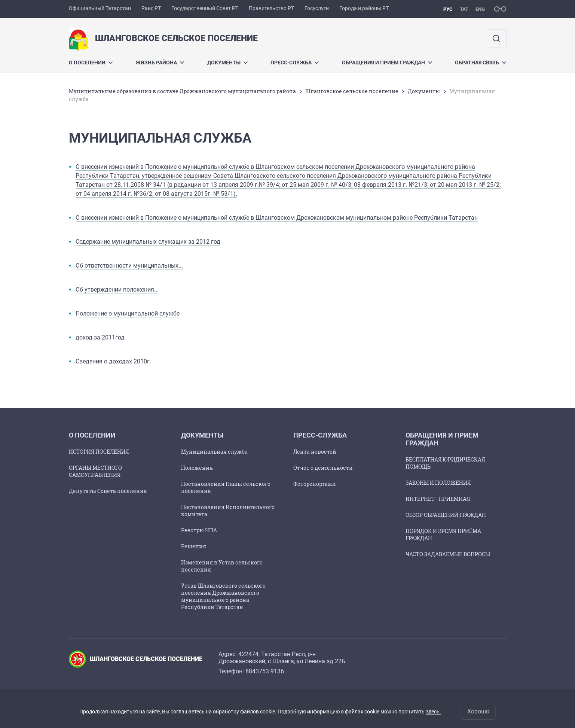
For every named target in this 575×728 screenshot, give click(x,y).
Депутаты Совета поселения (108, 491)
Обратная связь (481, 63)
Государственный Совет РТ (205, 8)
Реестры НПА (199, 530)
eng (480, 9)
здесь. (433, 712)
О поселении (91, 63)
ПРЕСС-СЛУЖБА (295, 63)
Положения (197, 468)
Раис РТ (151, 8)
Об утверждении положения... (117, 290)
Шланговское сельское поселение (352, 91)
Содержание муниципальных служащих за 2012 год (148, 242)
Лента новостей (315, 452)
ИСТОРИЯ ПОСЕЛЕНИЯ (99, 452)
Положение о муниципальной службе (128, 313)
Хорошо (478, 711)
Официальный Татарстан (100, 8)
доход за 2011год (100, 337)
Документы (227, 63)
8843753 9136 (265, 671)
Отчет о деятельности (323, 468)
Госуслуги (317, 8)
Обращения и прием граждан (387, 63)
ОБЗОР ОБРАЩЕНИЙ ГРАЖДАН (446, 515)
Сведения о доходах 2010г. (113, 361)
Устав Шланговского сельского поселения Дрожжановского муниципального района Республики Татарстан (223, 596)
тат (464, 9)
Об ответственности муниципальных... (129, 266)
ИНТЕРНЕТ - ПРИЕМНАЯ (438, 499)
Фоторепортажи (315, 484)
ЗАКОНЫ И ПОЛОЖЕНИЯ (438, 483)
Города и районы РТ (364, 8)
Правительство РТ (271, 8)
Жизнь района (160, 63)
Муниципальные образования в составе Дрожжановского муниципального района (182, 91)
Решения (194, 546)
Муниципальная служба (214, 452)
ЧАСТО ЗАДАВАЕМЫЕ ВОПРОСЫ (448, 554)
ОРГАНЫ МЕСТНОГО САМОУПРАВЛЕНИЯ (95, 471)
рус (448, 9)
